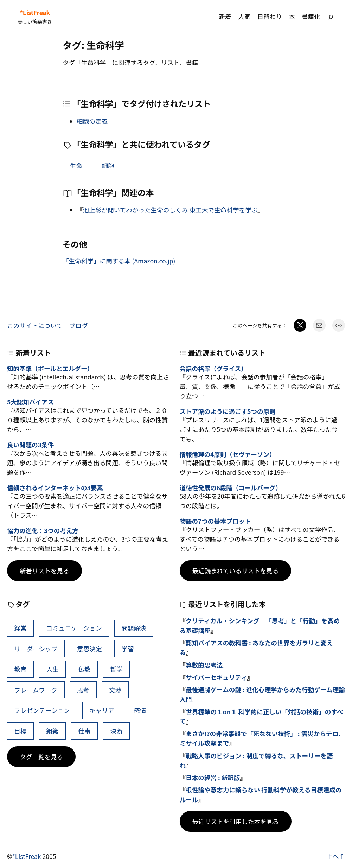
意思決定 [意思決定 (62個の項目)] (89, 649)
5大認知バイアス (30, 402)
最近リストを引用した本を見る (236, 821)
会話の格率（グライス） (213, 368)
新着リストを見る (44, 571)
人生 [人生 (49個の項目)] (53, 669)
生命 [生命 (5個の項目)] (76, 165)
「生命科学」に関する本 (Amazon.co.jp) (119, 261)
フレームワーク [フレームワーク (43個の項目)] (36, 690)
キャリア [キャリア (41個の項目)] (102, 710)
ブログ (79, 325)
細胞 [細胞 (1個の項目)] (108, 165)
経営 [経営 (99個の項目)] (21, 628)
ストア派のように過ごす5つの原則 (228, 411)
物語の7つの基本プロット (215, 521)
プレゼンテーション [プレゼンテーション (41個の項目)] (42, 710)
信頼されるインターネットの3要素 (55, 488)
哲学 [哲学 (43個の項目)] (116, 669)
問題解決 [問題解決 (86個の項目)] (134, 628)
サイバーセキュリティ (216, 677)
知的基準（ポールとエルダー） (50, 368)
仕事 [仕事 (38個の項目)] (84, 731)
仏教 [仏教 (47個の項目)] (84, 669)
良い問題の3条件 (30, 445)
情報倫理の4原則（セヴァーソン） (228, 454)
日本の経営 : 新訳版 (213, 777)
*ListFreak (35, 12)
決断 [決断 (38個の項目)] (116, 731)
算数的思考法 (204, 665)
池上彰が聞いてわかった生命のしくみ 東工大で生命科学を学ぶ (170, 210)
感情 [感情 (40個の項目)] (140, 710)
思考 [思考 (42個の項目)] (83, 690)
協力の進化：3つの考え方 (43, 531)
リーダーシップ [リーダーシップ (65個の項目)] (36, 649)
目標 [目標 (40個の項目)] (21, 731)
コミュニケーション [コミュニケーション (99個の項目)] (74, 628)
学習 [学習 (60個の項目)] (127, 649)
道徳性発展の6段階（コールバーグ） (231, 488)
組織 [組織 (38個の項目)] (53, 731)
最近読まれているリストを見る (236, 571)
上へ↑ (336, 856)
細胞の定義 (92, 121)
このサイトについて (35, 325)
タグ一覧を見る (41, 757)
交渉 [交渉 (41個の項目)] (115, 690)
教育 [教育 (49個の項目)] (21, 669)
